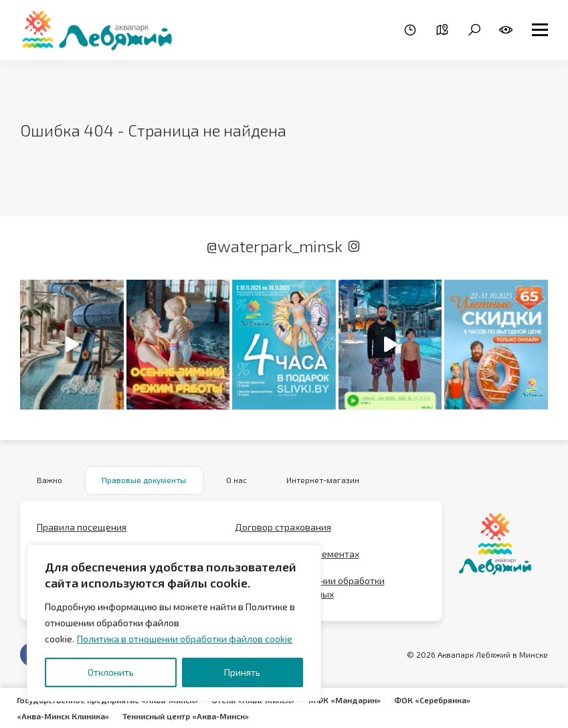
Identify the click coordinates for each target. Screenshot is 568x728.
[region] (174, 623)
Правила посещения (82, 527)
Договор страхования (283, 527)
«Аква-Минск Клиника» (63, 716)
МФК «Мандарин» (344, 700)
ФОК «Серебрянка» (432, 700)
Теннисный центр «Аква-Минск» (186, 716)
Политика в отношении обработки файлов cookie (185, 639)
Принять (242, 672)
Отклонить (111, 672)
